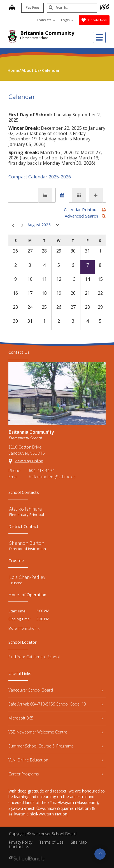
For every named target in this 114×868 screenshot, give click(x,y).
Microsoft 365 (56, 718)
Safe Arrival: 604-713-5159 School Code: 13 (56, 704)
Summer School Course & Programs (56, 746)
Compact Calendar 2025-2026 (40, 177)
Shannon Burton (27, 543)
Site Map (79, 842)
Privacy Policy (21, 842)
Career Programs (56, 774)
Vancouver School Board (56, 690)
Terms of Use (52, 842)
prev (13, 226)
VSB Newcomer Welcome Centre (56, 732)
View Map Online (29, 461)
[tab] (45, 195)
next (22, 226)
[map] (12, 8)
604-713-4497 (41, 470)
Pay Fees (33, 7)
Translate (46, 20)
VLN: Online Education (56, 760)
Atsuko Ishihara (25, 509)
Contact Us (19, 847)
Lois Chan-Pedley (27, 577)
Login (67, 20)
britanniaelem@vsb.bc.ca (52, 477)
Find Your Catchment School (34, 657)
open (58, 226)
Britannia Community (47, 33)
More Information (22, 629)
